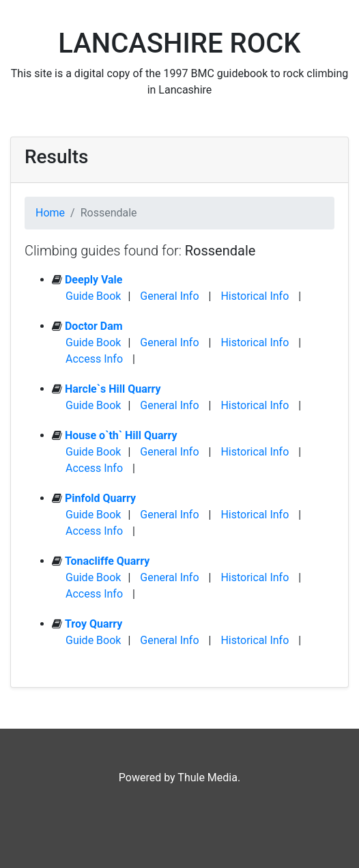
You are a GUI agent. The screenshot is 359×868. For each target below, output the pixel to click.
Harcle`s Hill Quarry (113, 389)
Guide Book (93, 296)
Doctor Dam (94, 326)
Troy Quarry (94, 624)
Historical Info (255, 296)
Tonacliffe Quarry (107, 561)
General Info (169, 296)
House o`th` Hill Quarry (121, 435)
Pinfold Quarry (100, 498)
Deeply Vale (94, 280)
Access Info (94, 359)
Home (50, 213)
